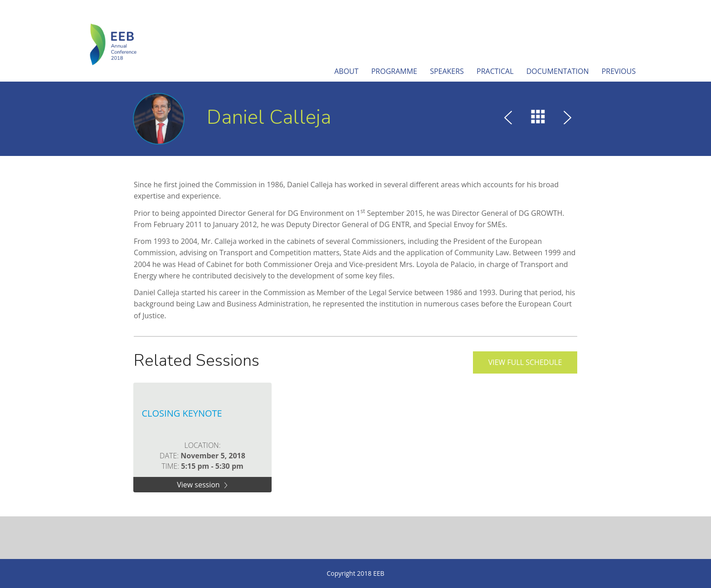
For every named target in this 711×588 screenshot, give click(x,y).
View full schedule (525, 362)
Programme (394, 71)
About (346, 71)
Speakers (447, 71)
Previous (619, 71)
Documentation (558, 71)
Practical (495, 71)
